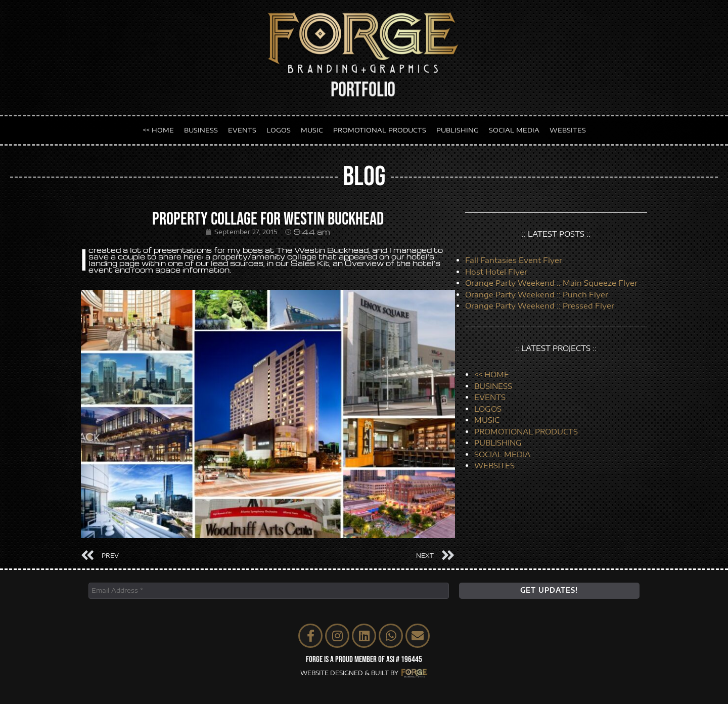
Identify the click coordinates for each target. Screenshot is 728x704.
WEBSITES (568, 127)
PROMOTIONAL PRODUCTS (380, 127)
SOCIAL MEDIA (514, 127)
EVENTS (242, 127)
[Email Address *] (269, 591)
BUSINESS (201, 127)
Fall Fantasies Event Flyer (514, 260)
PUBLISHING (458, 127)
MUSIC (312, 127)
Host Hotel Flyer (496, 272)
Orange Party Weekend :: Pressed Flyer (540, 305)
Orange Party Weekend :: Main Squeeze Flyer (551, 283)
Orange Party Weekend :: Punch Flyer (537, 294)
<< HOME (158, 127)
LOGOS (279, 127)
